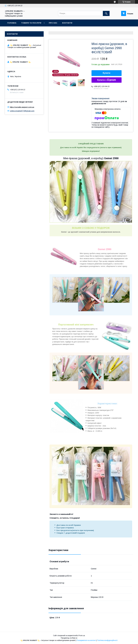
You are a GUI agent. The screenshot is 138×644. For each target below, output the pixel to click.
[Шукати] (106, 13)
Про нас (53, 23)
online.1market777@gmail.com (22, 111)
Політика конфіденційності (107, 640)
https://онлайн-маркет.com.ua (22, 107)
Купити (107, 73)
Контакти (67, 23)
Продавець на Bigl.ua (69, 638)
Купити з (106, 80)
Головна (12, 23)
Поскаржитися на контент (86, 640)
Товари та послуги (31, 23)
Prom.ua (82, 636)
